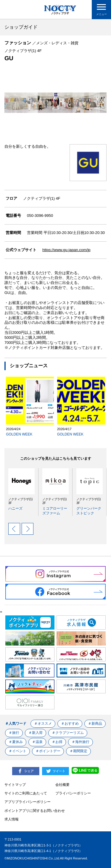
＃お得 (57, 742)
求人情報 (12, 819)
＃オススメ (43, 724)
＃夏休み (16, 742)
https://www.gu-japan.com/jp (66, 250)
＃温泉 (37, 742)
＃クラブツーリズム (68, 733)
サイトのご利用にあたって (26, 793)
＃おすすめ (70, 724)
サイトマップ (15, 785)
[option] (20, 490)
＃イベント (17, 751)
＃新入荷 (36, 733)
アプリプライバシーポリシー (28, 802)
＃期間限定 (79, 751)
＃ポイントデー (48, 751)
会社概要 (62, 785)
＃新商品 (95, 724)
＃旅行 (14, 733)
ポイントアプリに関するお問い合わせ (35, 811)
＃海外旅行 (81, 742)
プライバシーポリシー (73, 793)
